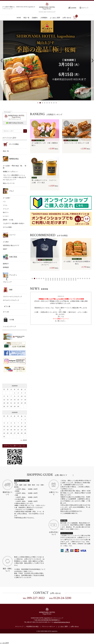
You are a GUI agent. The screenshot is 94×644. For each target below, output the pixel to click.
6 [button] (49, 103)
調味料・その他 (8, 220)
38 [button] (71, 280)
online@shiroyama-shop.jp (62, 622)
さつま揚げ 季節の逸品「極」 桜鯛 (15, 167)
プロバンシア (7, 282)
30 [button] (53, 280)
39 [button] (73, 280)
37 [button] (69, 280)
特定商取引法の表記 (32, 627)
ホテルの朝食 (7, 227)
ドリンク (6, 209)
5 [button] (47, 103)
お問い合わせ (75, 627)
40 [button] (76, 280)
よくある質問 (4, 643)
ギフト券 (6, 312)
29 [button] (51, 280)
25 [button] (87, 278)
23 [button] (83, 278)
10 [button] (53, 278)
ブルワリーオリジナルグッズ (12, 297)
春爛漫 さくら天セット (10, 172)
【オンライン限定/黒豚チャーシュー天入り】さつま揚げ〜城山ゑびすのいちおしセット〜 (15, 177)
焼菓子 (5, 249)
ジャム (5, 205)
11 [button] (55, 278)
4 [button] (45, 103)
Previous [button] (2, 60)
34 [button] (62, 280)
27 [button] (46, 280)
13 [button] (60, 278)
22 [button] (80, 278)
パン (4, 201)
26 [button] (89, 278)
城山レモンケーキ (9, 183)
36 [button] (67, 280)
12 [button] (57, 278)
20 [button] (76, 278)
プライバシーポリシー (48, 627)
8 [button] (54, 103)
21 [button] (78, 278)
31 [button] (55, 280)
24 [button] (85, 278)
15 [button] (64, 278)
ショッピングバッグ (9, 326)
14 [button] (62, 278)
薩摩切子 (6, 264)
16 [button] (67, 278)
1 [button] (38, 103)
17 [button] (69, 278)
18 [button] (71, 278)
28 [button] (48, 280)
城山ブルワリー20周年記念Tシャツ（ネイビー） (45, 264)
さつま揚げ (7, 198)
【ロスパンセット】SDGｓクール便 (77, 143)
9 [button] (56, 103)
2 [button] (40, 103)
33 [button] (60, 280)
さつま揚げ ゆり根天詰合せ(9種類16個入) (77, 263)
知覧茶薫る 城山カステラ (11, 245)
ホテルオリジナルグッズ (11, 300)
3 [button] (42, 103)
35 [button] (64, 280)
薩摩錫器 (6, 267)
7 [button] (52, 103)
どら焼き (6, 242)
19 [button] (73, 278)
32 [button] (57, 280)
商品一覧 (6, 151)
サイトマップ (19, 627)
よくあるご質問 (63, 627)
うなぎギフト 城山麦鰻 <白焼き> (14, 223)
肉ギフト (6, 212)
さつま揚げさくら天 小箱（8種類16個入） (45, 144)
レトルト (6, 216)
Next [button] (92, 60)
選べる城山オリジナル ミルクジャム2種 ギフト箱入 (44, 181)
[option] (45, 254)
